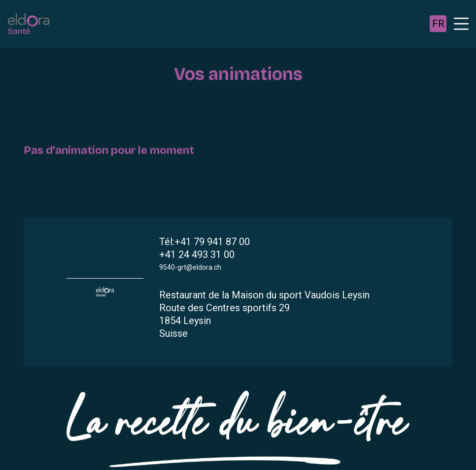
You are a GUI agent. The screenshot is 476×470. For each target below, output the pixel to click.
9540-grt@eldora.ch (190, 267)
